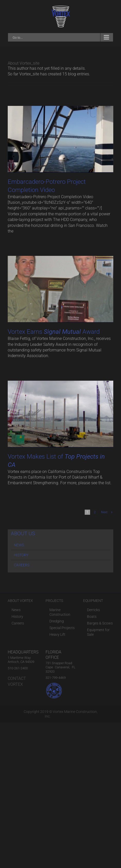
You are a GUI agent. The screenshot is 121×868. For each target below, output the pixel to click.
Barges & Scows (100, 623)
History (17, 617)
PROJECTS (54, 601)
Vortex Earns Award (54, 332)
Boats (92, 617)
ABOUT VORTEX (20, 601)
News (16, 610)
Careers (18, 623)
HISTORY (21, 555)
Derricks (93, 610)
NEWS (19, 545)
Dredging (57, 621)
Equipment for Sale (98, 632)
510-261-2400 (18, 668)
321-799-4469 (56, 678)
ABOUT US (23, 533)
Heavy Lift (57, 634)
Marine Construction (60, 612)
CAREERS (22, 565)
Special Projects (62, 628)
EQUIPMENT (93, 601)
